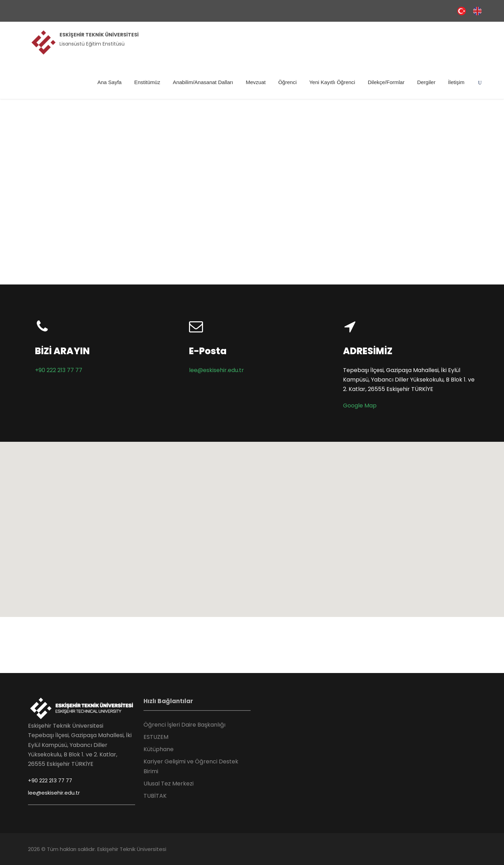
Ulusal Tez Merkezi (169, 784)
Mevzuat (256, 82)
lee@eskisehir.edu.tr (216, 370)
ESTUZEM (156, 737)
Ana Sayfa (109, 82)
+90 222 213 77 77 (59, 370)
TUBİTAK (155, 796)
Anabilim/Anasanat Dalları (203, 82)
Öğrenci (288, 82)
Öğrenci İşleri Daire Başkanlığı (184, 725)
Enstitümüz (147, 82)
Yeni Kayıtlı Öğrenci (332, 82)
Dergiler (426, 82)
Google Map (360, 406)
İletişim (456, 82)
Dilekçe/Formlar (386, 82)
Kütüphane (159, 749)
